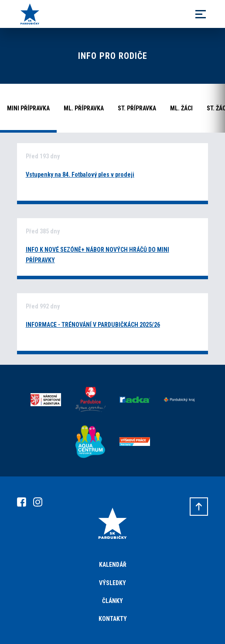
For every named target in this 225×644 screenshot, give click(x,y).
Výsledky (112, 583)
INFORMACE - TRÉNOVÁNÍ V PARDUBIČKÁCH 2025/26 (93, 325)
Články (112, 601)
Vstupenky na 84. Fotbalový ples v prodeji (80, 175)
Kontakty (113, 619)
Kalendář (113, 565)
